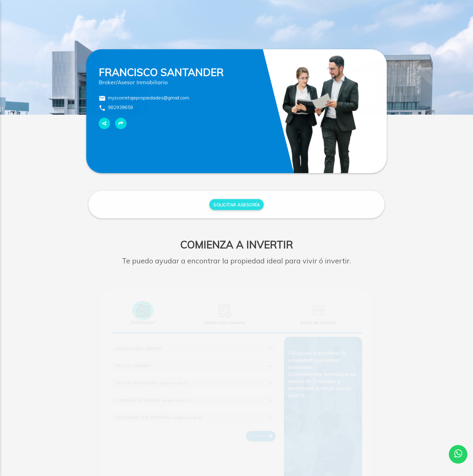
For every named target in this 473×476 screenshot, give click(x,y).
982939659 (121, 108)
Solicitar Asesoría (236, 206)
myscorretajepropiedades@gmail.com (149, 99)
